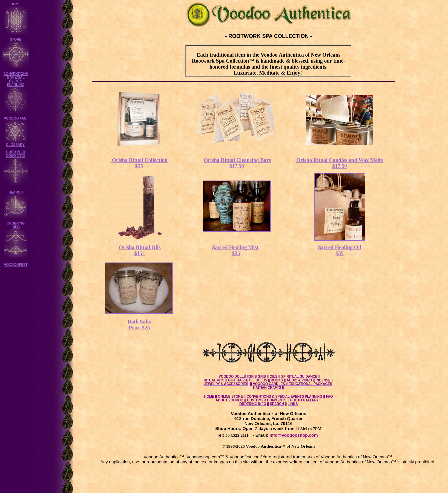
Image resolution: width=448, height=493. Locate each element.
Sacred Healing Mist (235, 247)
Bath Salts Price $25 (139, 325)
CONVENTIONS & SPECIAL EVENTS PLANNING (15, 79)
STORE (16, 39)
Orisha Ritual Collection (139, 160)
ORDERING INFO (16, 225)
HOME (16, 4)
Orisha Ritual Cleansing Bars (237, 160)
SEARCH (16, 192)
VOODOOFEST (16, 265)
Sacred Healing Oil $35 (339, 250)
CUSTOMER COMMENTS (16, 154)
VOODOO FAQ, (15, 118)
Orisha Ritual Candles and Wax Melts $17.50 (340, 163)
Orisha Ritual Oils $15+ (140, 250)
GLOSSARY (16, 145)
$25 (236, 253)
